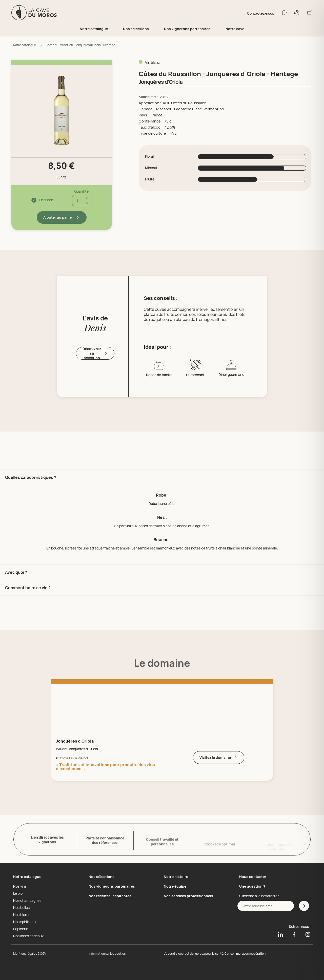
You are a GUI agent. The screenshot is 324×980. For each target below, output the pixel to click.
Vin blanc (152, 62)
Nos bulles (21, 908)
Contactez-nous (260, 13)
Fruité (150, 179)
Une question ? (252, 886)
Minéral (151, 168)
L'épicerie (21, 929)
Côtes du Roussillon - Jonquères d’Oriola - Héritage (80, 45)
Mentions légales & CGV (30, 954)
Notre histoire (176, 877)
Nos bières (22, 915)
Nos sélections (102, 877)
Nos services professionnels (188, 896)
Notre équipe (175, 886)
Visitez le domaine (219, 757)
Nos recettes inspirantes (110, 896)
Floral (149, 156)
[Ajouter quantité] (88, 198)
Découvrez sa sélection (95, 353)
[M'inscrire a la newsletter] (304, 906)
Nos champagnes (27, 901)
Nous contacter (253, 877)
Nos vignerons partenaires (187, 29)
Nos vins (20, 886)
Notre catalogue (25, 45)
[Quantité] (82, 200)
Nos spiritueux (25, 922)
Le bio (18, 893)
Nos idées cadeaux (28, 936)
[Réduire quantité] (88, 203)
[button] (162, 517)
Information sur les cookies (107, 954)
